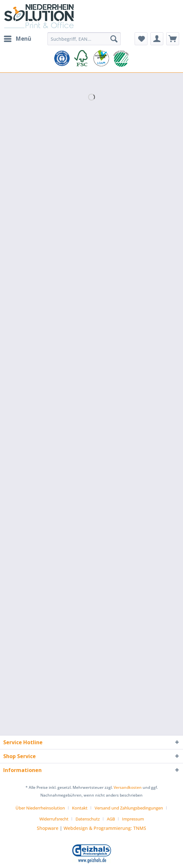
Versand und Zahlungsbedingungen (129, 808)
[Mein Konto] (157, 39)
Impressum (133, 819)
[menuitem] (17, 39)
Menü (18, 38)
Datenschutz (88, 819)
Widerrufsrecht (54, 819)
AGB (111, 819)
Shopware (48, 828)
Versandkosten (128, 787)
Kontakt (80, 808)
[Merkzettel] (141, 39)
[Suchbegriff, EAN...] (84, 39)
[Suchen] (114, 39)
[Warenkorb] (173, 39)
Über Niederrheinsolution (40, 808)
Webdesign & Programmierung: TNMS (105, 828)
